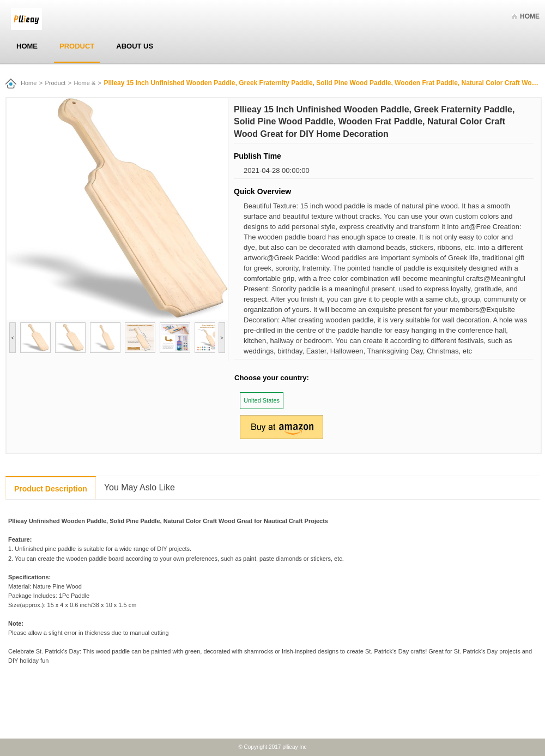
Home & (85, 83)
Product (77, 46)
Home (530, 16)
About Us (135, 46)
